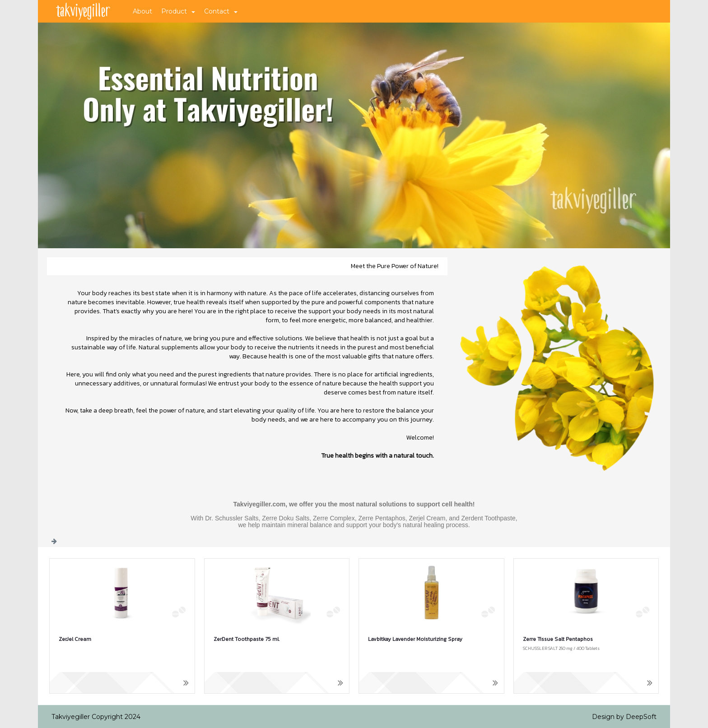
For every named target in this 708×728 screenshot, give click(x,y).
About (142, 11)
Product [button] (178, 11)
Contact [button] (221, 11)
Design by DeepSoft (624, 717)
